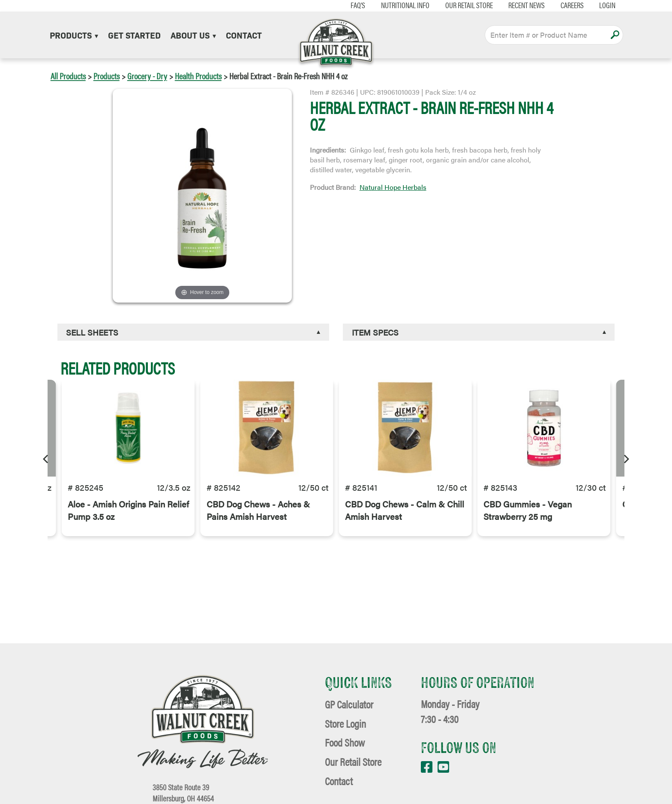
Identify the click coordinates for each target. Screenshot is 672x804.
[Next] (626, 458)
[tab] (193, 332)
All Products (68, 76)
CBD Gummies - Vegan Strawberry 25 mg (528, 517)
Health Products (198, 76)
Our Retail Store (461, 5)
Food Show (345, 742)
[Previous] (46, 458)
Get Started (134, 35)
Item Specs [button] (375, 332)
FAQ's (350, 5)
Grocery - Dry (147, 76)
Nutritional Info (397, 5)
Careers (564, 5)
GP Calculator (349, 704)
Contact (244, 35)
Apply (615, 35)
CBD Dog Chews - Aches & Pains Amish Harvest (258, 517)
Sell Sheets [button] (92, 332)
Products (74, 35)
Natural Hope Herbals (393, 187)
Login (600, 5)
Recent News (519, 5)
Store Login (345, 723)
